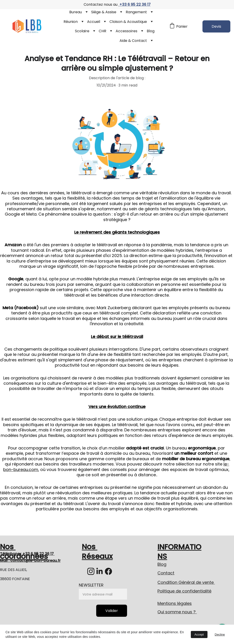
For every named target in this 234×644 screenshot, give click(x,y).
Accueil (94, 22)
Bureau (76, 12)
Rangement (136, 12)
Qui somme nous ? (177, 612)
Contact (166, 573)
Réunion (71, 22)
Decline (220, 635)
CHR (102, 31)
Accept (199, 635)
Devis (216, 26)
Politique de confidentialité (184, 591)
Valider (112, 611)
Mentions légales (175, 603)
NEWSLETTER (91, 585)
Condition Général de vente (186, 582)
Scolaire (82, 31)
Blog (151, 31)
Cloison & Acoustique (128, 22)
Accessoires (126, 31)
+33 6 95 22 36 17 (135, 4)
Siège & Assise (104, 12)
